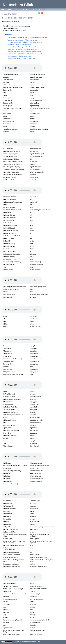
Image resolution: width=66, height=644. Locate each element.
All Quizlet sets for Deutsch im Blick (14, 30)
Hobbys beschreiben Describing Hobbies (22, 58)
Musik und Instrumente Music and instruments (23, 49)
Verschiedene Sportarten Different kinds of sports (24, 51)
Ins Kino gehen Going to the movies (20, 56)
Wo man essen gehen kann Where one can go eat (25, 54)
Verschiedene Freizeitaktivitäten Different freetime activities (28, 38)
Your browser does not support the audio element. (22, 68)
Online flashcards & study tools (20, 26)
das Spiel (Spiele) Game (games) (19, 45)
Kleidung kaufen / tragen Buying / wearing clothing (25, 42)
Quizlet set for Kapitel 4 (10, 29)
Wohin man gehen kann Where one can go (22, 40)
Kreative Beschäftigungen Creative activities (23, 47)
